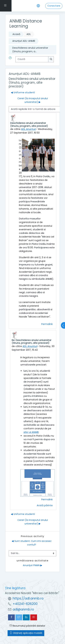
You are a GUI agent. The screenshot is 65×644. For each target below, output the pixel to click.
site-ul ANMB (31, 432)
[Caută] (32, 59)
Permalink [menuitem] (47, 324)
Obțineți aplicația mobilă (26, 633)
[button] (11, 59)
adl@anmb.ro (23, 609)
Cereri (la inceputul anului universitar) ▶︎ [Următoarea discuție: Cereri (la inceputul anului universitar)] (33, 100)
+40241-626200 (25, 604)
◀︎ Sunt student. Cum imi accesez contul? (32, 543)
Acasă (16, 34)
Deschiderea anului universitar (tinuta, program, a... (30, 50)
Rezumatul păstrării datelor (27, 626)
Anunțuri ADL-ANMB (24, 41)
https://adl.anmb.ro (28, 598)
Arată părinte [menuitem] (45, 505)
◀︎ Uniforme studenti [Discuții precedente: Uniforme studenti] (23, 92)
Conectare (54, 6)
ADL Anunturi (28, 129)
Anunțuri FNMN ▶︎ (33, 565)
